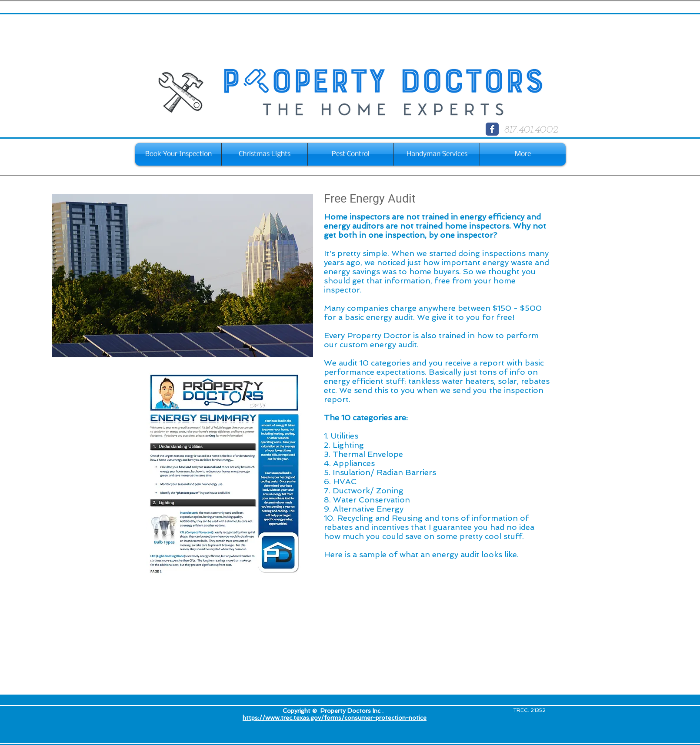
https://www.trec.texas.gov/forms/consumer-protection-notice (335, 718)
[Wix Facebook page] (492, 129)
